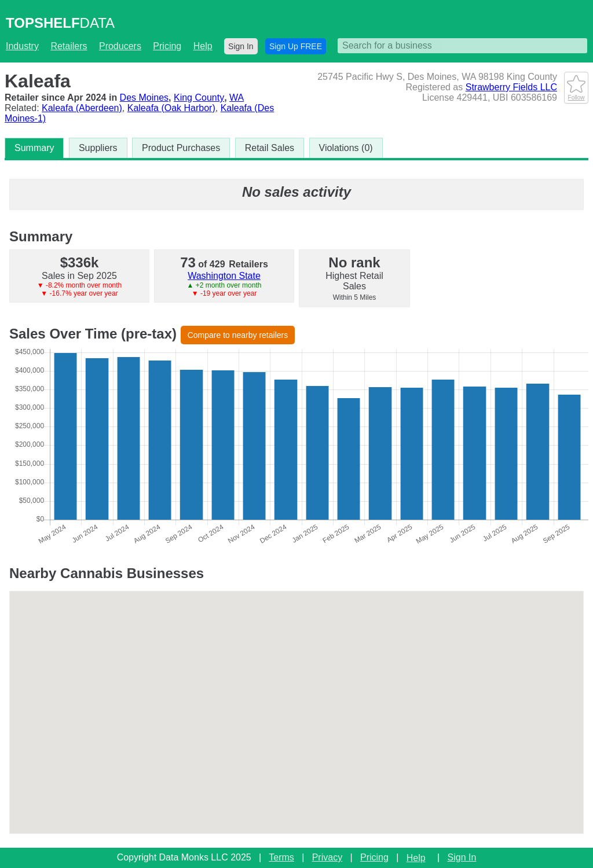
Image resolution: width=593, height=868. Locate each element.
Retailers (69, 46)
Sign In (241, 46)
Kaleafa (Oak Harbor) (171, 108)
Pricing (167, 46)
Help (203, 46)
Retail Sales (270, 148)
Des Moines (144, 98)
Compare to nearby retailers (238, 335)
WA (237, 98)
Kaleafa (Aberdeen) (82, 108)
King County (199, 98)
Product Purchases (181, 148)
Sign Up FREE (296, 46)
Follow (576, 94)
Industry (22, 46)
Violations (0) (346, 148)
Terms (281, 857)
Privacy (327, 857)
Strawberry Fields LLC (511, 87)
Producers (120, 46)
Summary (34, 148)
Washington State (224, 276)
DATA (60, 23)
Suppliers (98, 148)
